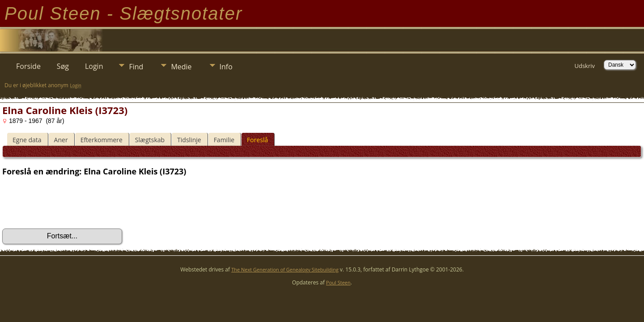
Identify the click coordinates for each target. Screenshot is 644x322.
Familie (224, 140)
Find (136, 67)
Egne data (27, 140)
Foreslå (257, 140)
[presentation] (70, 203)
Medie (181, 67)
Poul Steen (338, 282)
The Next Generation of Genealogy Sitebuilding (285, 269)
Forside (28, 66)
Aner (61, 140)
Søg (63, 66)
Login (94, 66)
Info (226, 67)
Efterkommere (102, 140)
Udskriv (585, 66)
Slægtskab (150, 140)
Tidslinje (189, 140)
